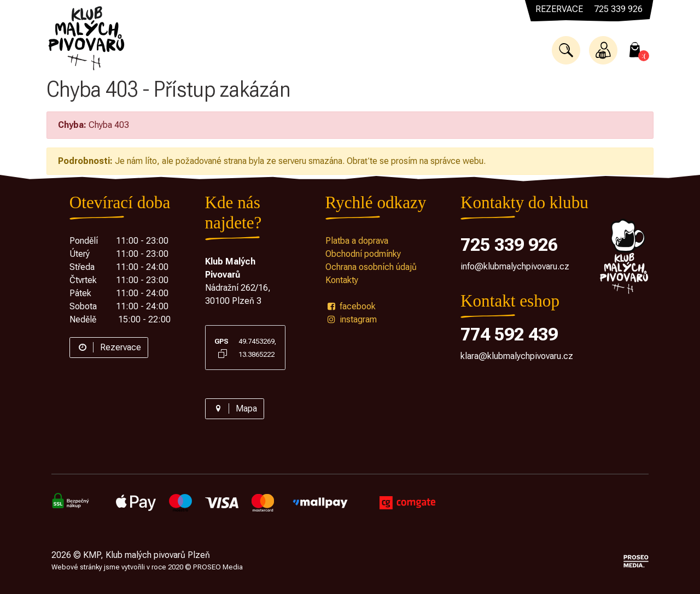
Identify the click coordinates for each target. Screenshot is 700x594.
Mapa (235, 408)
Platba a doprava (357, 241)
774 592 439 (509, 334)
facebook (351, 306)
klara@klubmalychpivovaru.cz (517, 356)
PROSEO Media (218, 567)
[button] (566, 50)
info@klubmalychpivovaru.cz (515, 266)
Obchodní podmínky (363, 254)
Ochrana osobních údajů (371, 267)
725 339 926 (509, 245)
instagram (351, 319)
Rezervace (109, 347)
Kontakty (342, 280)
